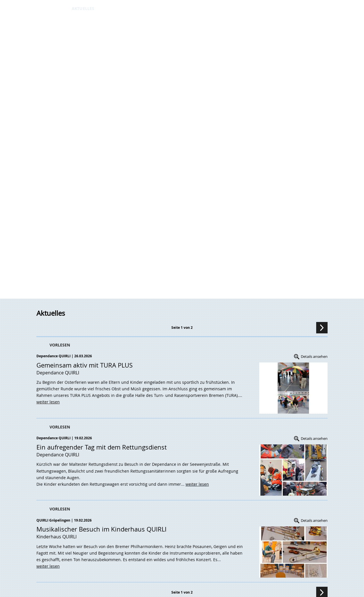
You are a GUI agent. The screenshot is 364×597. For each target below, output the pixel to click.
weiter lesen (48, 402)
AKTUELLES (83, 9)
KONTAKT (183, 9)
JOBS (166, 9)
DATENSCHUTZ (210, 9)
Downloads (145, 9)
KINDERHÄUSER (113, 9)
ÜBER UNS (58, 9)
